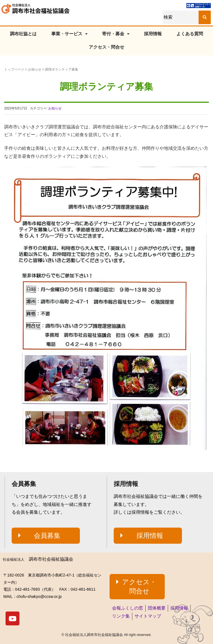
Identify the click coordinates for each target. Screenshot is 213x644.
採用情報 (153, 34)
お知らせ (35, 69)
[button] (46, 536)
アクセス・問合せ (106, 47)
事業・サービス (69, 34)
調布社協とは (23, 34)
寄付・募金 (116, 34)
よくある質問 (190, 34)
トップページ (14, 69)
